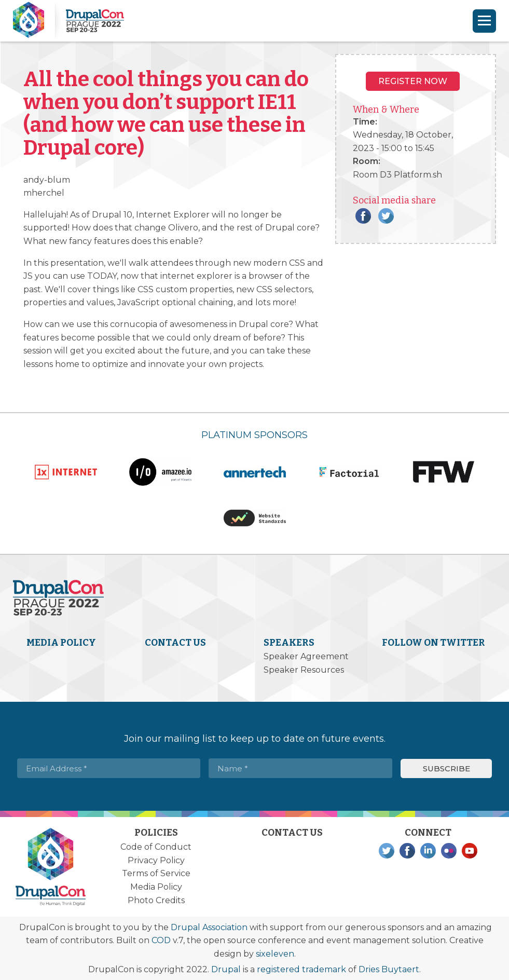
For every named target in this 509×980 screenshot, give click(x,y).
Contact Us (175, 643)
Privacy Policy (156, 860)
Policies (156, 833)
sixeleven (275, 954)
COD (161, 940)
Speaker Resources (304, 670)
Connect (428, 833)
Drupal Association (209, 927)
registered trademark (301, 969)
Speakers (289, 643)
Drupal (226, 969)
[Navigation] (484, 21)
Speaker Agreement (306, 656)
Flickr (449, 851)
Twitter (386, 216)
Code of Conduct (156, 847)
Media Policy (61, 643)
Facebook (363, 216)
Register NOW (413, 81)
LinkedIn (428, 851)
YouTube (470, 851)
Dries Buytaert (389, 969)
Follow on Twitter (434, 643)
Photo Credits (156, 900)
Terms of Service (156, 873)
